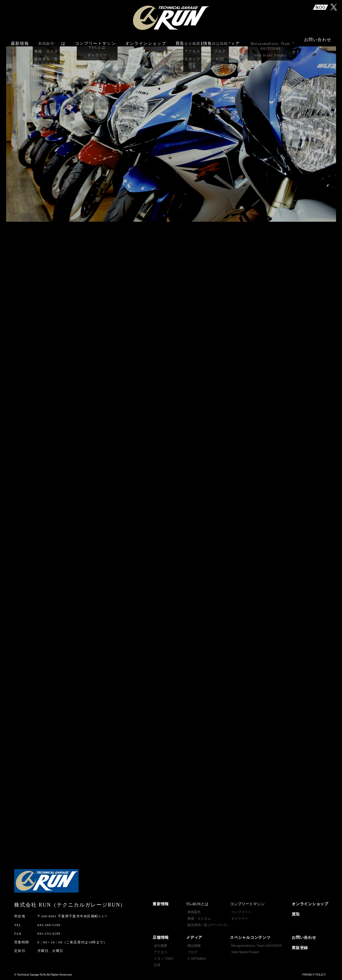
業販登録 (300, 948)
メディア (194, 937)
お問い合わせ (318, 41)
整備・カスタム (199, 919)
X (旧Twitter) (197, 958)
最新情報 (20, 41)
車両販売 (194, 912)
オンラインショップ (146, 41)
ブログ (192, 952)
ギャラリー (240, 919)
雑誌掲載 (194, 946)
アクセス (161, 952)
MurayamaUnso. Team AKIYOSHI (256, 946)
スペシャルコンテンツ (250, 937)
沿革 (157, 965)
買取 (180, 41)
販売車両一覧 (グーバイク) (207, 925)
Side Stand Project (245, 952)
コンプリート (241, 912)
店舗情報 (161, 937)
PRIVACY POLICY (314, 975)
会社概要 (161, 946)
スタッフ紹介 (164, 958)
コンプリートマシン (95, 41)
